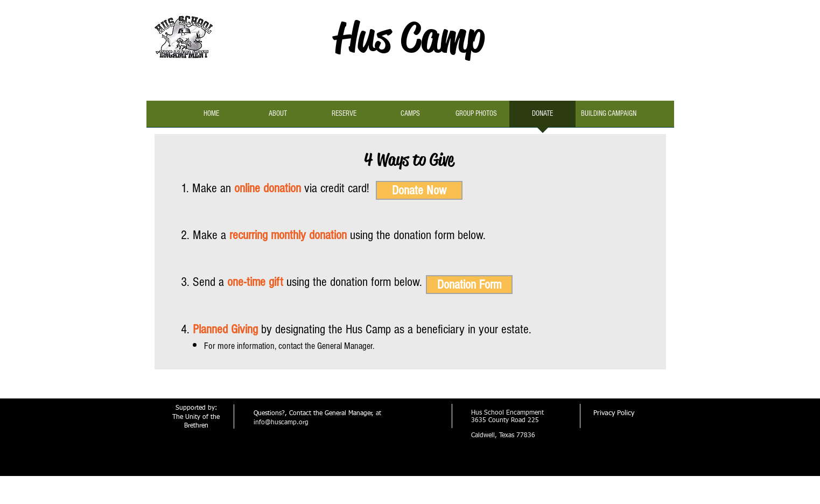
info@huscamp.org (281, 423)
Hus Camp (409, 37)
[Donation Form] (469, 285)
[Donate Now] (419, 190)
